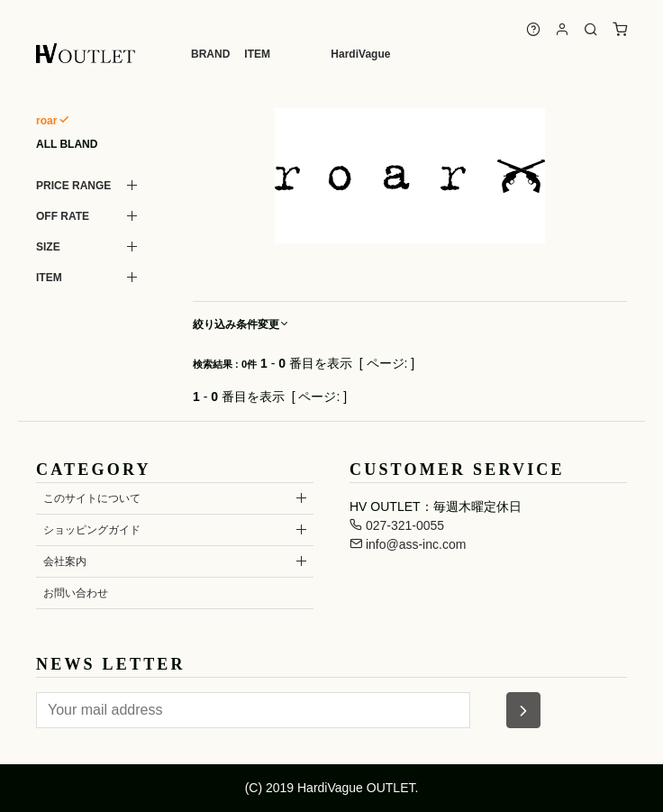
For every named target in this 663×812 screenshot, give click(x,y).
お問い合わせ (76, 593)
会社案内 (65, 561)
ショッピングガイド (92, 530)
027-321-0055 (397, 525)
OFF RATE (63, 216)
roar (46, 121)
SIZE (48, 247)
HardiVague (360, 54)
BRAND (210, 54)
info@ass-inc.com (408, 544)
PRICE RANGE (73, 186)
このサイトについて (92, 498)
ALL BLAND (67, 144)
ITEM (257, 54)
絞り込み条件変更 (241, 324)
